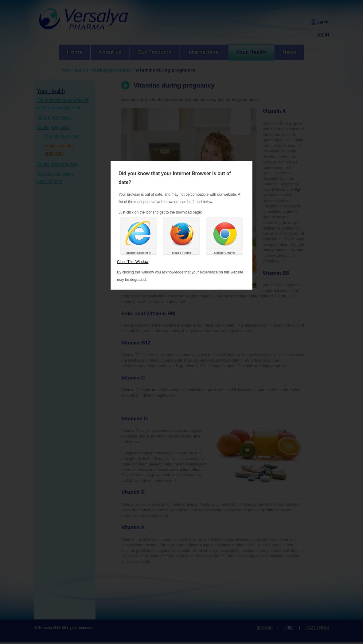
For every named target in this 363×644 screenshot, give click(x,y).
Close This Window (133, 262)
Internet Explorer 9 (139, 253)
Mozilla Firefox (181, 253)
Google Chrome (224, 253)
